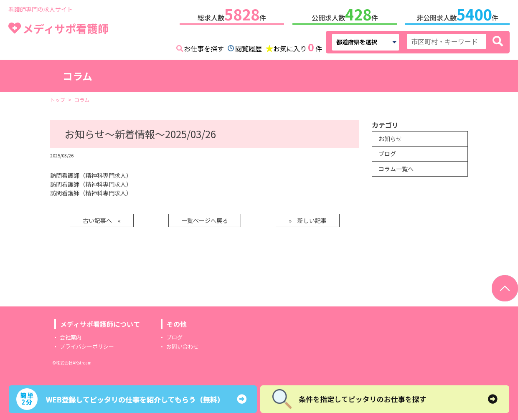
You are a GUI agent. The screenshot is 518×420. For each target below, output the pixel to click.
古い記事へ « (102, 220)
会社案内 (71, 337)
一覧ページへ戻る (205, 220)
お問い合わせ (183, 346)
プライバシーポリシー (87, 346)
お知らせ (390, 139)
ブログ (387, 154)
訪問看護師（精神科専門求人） (91, 175)
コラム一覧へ (396, 169)
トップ (58, 100)
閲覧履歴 (249, 48)
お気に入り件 (298, 48)
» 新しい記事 (308, 220)
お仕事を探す (204, 48)
